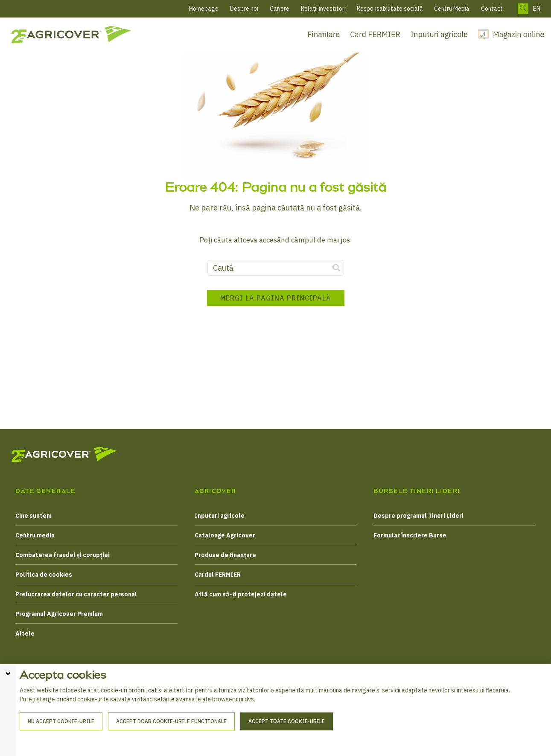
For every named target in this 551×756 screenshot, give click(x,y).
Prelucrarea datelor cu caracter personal (76, 594)
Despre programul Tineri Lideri (418, 516)
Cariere (280, 9)
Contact (492, 9)
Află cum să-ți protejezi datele (241, 594)
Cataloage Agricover (225, 535)
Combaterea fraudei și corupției (63, 555)
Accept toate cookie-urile (287, 738)
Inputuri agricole (439, 34)
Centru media (35, 535)
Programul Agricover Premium (59, 614)
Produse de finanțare (225, 555)
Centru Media (452, 9)
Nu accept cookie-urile (61, 738)
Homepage (204, 9)
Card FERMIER (375, 34)
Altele (25, 633)
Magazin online (519, 34)
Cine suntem (34, 516)
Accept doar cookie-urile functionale (171, 738)
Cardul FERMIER (218, 575)
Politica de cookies (44, 575)
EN (536, 9)
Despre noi (244, 9)
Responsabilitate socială (390, 9)
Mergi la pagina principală (276, 301)
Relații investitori (323, 9)
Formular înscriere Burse (410, 535)
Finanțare (324, 34)
